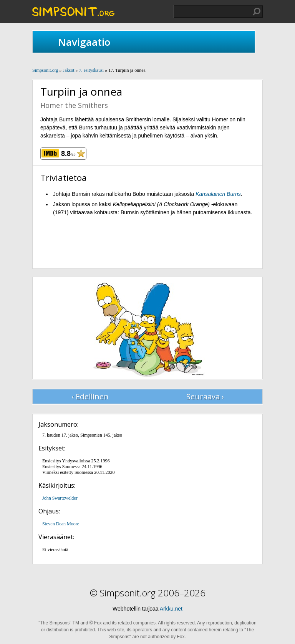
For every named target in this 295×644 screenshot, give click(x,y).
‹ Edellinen (90, 396)
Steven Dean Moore (61, 524)
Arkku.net (171, 609)
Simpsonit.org (45, 70)
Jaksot (68, 70)
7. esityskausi (91, 70)
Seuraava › (205, 396)
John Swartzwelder (60, 498)
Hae (257, 12)
